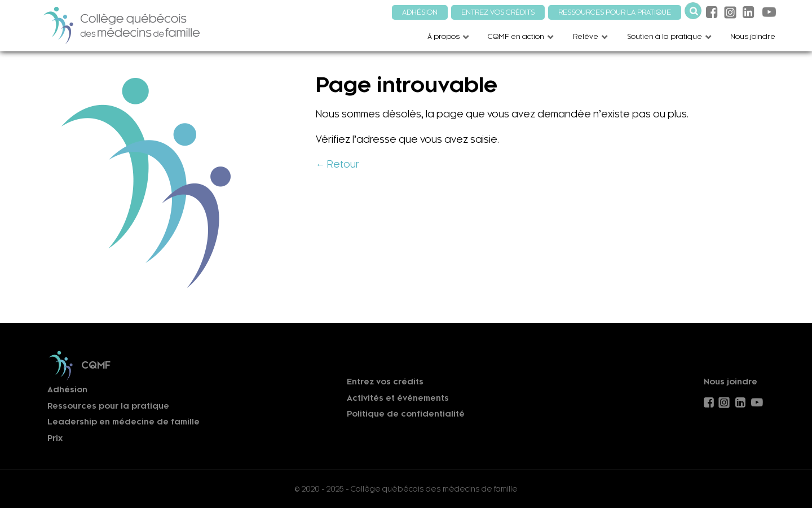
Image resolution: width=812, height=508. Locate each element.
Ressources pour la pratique (108, 406)
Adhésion (67, 390)
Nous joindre (731, 382)
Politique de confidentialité (406, 414)
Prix (55, 438)
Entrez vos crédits (385, 382)
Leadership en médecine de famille (123, 422)
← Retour (337, 164)
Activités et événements (398, 398)
